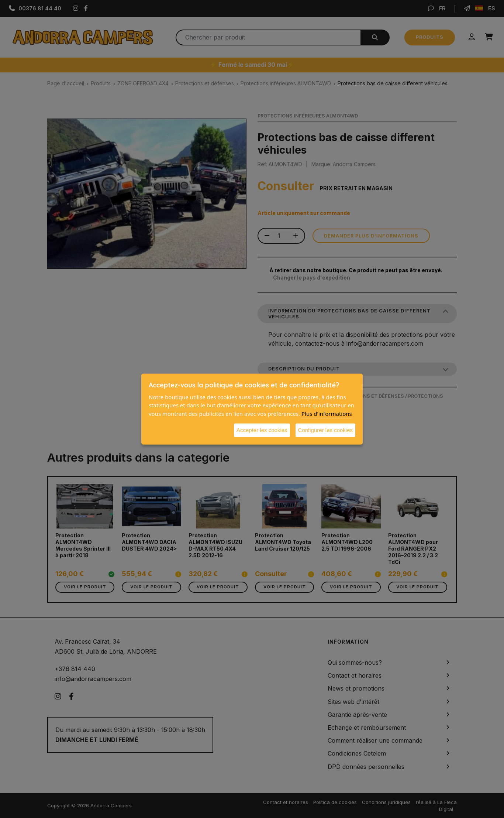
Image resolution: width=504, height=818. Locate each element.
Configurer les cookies (325, 430)
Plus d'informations (327, 413)
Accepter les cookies (262, 430)
